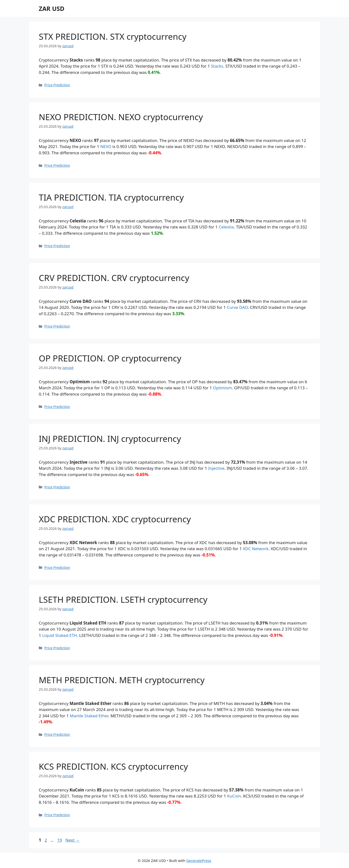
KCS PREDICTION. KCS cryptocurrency (113, 766)
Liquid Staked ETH (60, 635)
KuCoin (234, 796)
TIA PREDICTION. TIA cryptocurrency (111, 197)
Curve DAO (237, 307)
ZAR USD (52, 8)
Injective (216, 468)
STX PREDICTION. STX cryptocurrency (113, 36)
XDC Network (256, 549)
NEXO (106, 146)
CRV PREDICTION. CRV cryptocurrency (114, 278)
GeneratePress (199, 860)
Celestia (226, 227)
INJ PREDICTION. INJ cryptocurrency (110, 439)
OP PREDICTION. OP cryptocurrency (110, 358)
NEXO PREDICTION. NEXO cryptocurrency (121, 117)
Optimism (223, 388)
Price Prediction (57, 85)
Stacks (217, 66)
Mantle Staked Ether (89, 716)
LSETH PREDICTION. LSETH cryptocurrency (123, 599)
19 (60, 840)
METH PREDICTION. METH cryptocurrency (122, 680)
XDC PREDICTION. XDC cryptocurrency (115, 519)
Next (73, 840)
